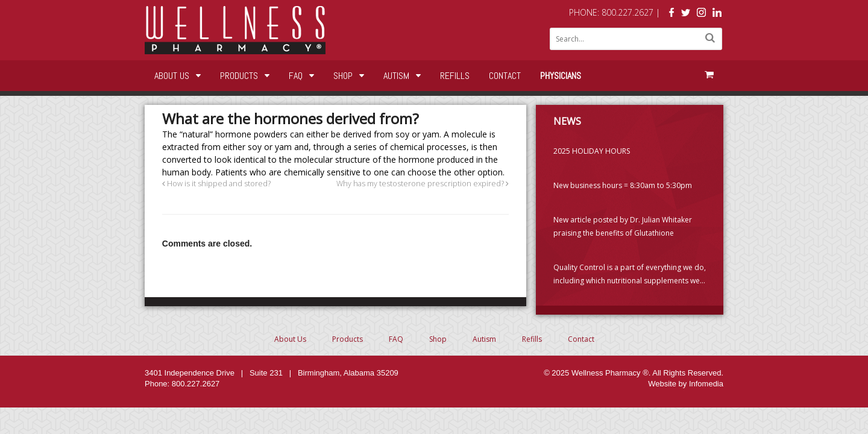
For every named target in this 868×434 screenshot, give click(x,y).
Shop (343, 76)
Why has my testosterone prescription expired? (423, 184)
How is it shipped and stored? (216, 184)
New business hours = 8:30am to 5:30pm (623, 185)
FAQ (296, 76)
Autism (396, 76)
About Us (172, 76)
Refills (455, 76)
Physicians (561, 76)
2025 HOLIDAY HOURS (592, 151)
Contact (505, 76)
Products (239, 76)
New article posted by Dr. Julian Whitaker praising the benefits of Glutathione (623, 226)
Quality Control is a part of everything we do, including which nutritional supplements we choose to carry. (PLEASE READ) (630, 275)
